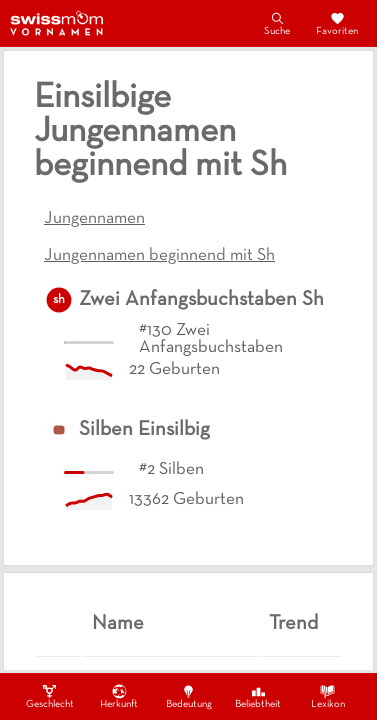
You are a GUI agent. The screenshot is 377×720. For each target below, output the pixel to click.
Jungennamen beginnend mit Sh (159, 256)
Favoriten (337, 23)
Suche (277, 23)
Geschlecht (50, 696)
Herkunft (119, 696)
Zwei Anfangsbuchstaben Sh (201, 300)
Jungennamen (94, 219)
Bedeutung (189, 696)
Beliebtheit (258, 696)
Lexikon (328, 696)
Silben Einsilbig (144, 430)
